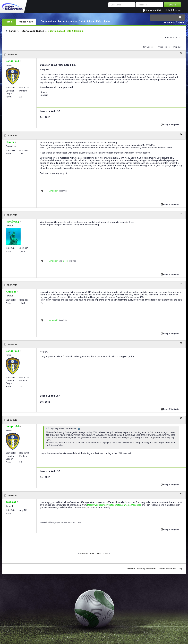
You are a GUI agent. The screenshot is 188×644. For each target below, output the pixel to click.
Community (47, 21)
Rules (107, 21)
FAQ (98, 21)
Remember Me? (154, 10)
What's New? (26, 22)
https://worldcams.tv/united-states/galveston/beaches (114, 505)
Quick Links (85, 21)
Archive (131, 569)
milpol (65, 261)
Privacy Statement (147, 569)
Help (168, 10)
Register (177, 10)
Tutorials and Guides (32, 31)
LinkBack (147, 47)
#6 (181, 418)
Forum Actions (66, 21)
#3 (181, 213)
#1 (181, 53)
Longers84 (53, 191)
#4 (181, 283)
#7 (181, 494)
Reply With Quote (170, 124)
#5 (181, 343)
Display (177, 47)
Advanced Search (174, 22)
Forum (9, 22)
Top (180, 569)
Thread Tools (163, 47)
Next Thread (103, 553)
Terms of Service (167, 569)
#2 (181, 134)
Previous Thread (87, 553)
